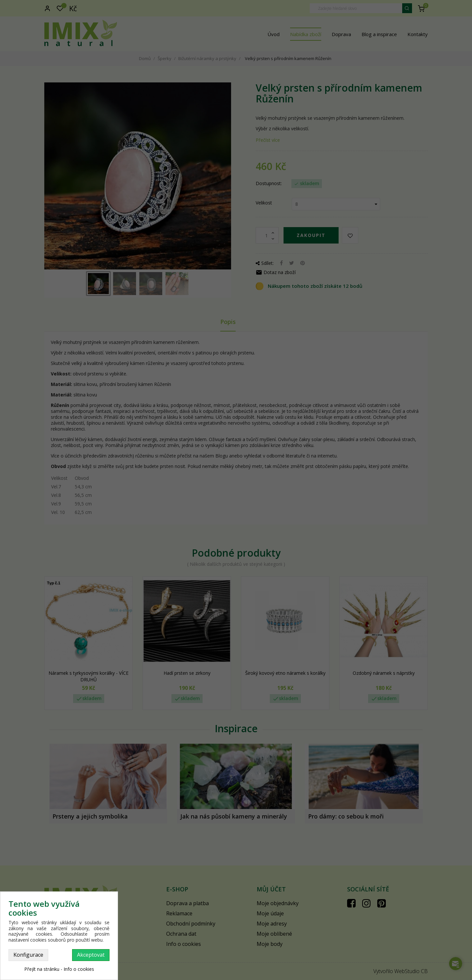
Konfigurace (28, 955)
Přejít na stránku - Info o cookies (59, 969)
